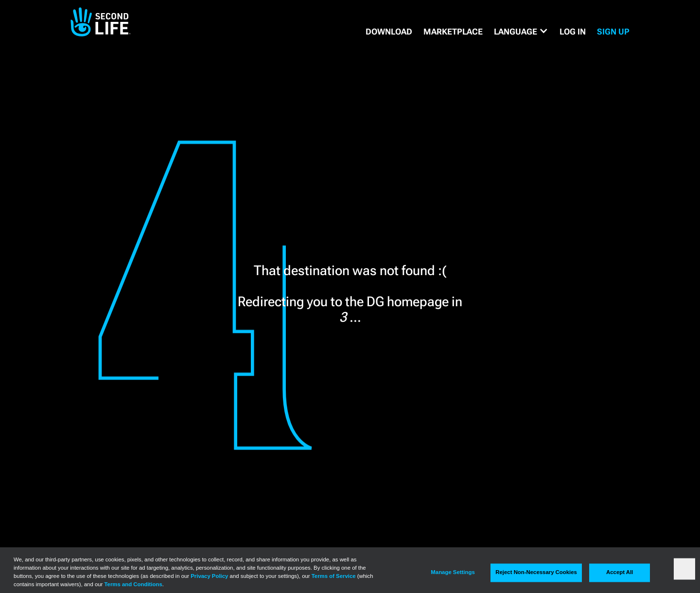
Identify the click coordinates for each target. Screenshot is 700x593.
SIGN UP (613, 32)
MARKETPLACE (453, 32)
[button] (521, 32)
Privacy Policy (209, 576)
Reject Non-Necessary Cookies (536, 573)
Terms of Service (334, 576)
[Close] (684, 569)
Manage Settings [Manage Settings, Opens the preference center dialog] (453, 573)
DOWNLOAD (389, 32)
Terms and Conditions (133, 584)
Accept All (620, 573)
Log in (573, 32)
